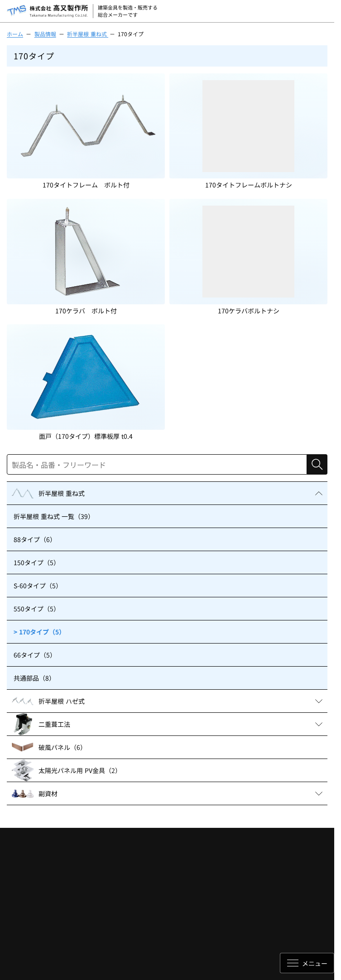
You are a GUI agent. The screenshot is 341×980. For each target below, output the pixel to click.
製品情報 (45, 34)
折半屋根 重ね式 (88, 34)
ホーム (15, 34)
